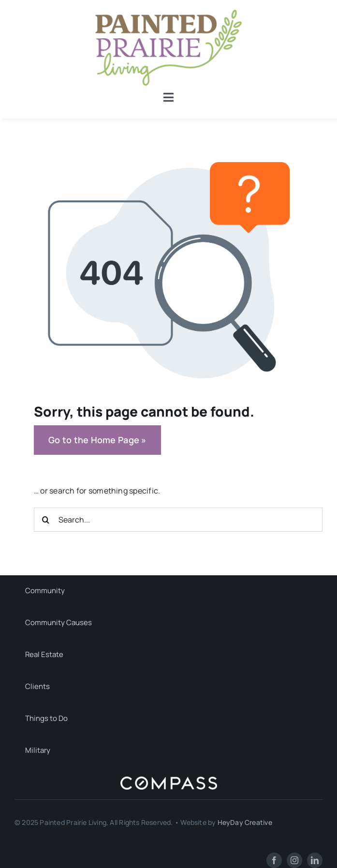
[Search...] (178, 520)
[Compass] (169, 780)
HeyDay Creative (245, 822)
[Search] (46, 520)
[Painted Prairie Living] (168, 14)
